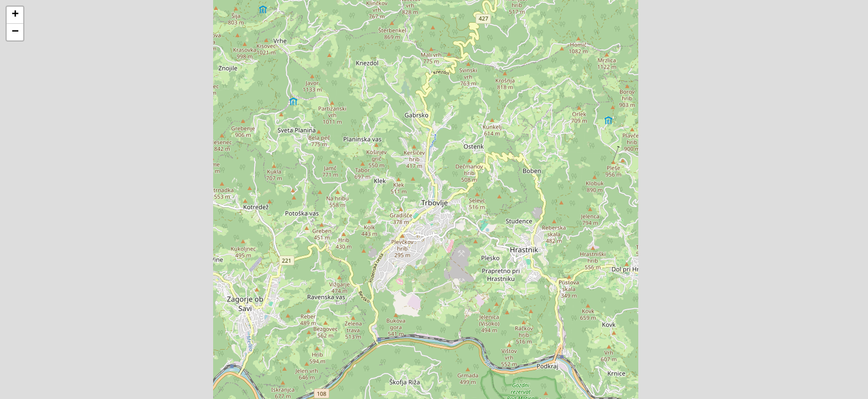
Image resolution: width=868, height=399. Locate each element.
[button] (15, 15)
